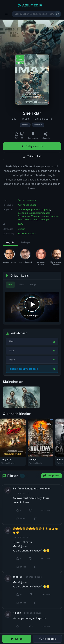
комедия (38, 125)
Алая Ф (55, 216)
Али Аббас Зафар (27, 205)
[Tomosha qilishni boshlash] (32, 307)
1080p (33, 284)
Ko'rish (17, 639)
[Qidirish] (58, 14)
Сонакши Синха (26, 213)
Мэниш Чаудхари (40, 219)
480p (10, 284)
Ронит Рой (23, 219)
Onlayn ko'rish (32, 146)
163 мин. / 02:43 (43, 119)
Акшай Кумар (25, 209)
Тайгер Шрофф (42, 209)
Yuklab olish (32, 156)
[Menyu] (6, 14)
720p (21, 284)
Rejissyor (26, 242)
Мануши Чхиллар (41, 216)
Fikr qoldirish (51, 476)
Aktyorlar (10, 242)
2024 (15, 119)
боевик (25, 125)
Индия (26, 119)
